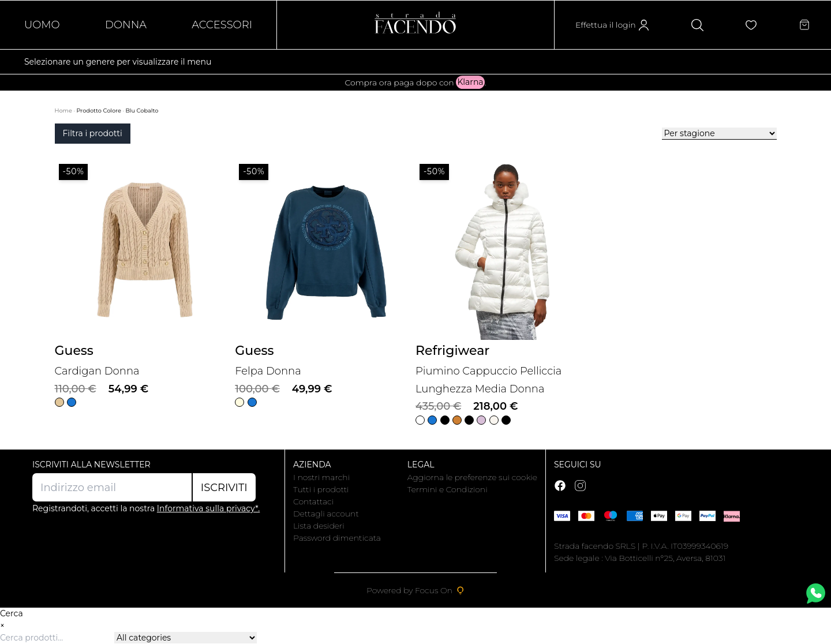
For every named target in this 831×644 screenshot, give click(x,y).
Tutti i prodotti (321, 489)
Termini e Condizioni (448, 489)
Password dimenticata (337, 538)
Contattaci (313, 501)
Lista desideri (319, 526)
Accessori (222, 25)
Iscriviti (224, 488)
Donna (126, 25)
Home (64, 111)
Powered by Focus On (415, 590)
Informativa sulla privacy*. (208, 508)
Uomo (42, 25)
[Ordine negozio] (719, 134)
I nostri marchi (321, 477)
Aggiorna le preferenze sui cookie (472, 477)
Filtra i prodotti (93, 133)
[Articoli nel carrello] (804, 25)
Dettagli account (326, 514)
